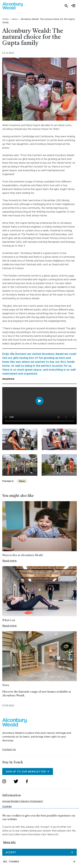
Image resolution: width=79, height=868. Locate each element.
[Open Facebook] (27, 782)
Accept (11, 852)
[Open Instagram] (4, 782)
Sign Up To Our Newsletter (26, 771)
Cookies (7, 806)
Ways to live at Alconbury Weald (22, 555)
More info (9, 842)
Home (5, 19)
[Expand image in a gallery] (20, 439)
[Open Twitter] (16, 782)
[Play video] (39, 401)
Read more (9, 561)
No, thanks (11, 861)
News (15, 19)
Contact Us (9, 749)
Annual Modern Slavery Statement (23, 801)
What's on (9, 620)
